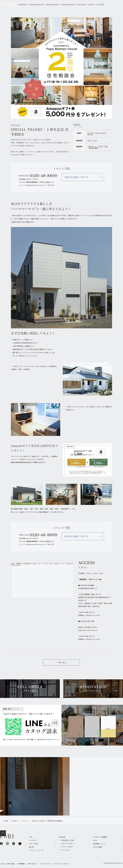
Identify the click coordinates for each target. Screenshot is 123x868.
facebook (1, 844)
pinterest (14, 844)
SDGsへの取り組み (8, 864)
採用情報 (22, 864)
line (20, 844)
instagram (7, 844)
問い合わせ (32, 864)
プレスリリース (45, 864)
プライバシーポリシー (62, 864)
